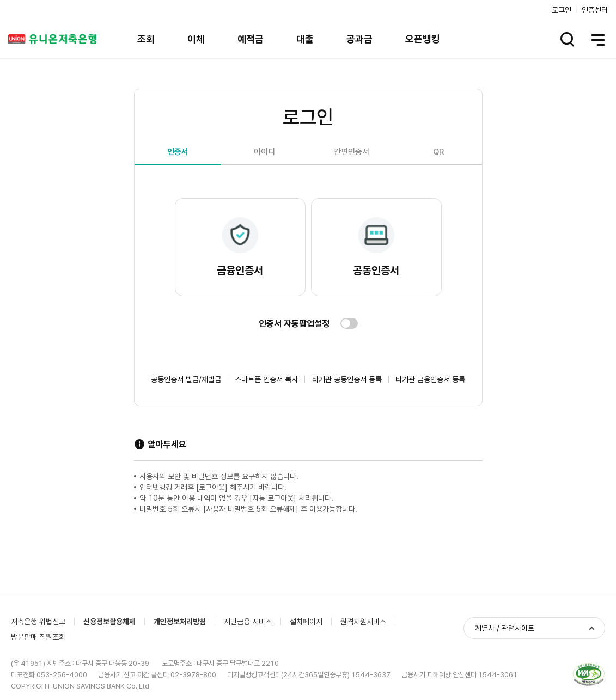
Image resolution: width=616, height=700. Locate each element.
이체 (196, 39)
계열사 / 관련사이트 (505, 628)
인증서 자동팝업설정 (294, 324)
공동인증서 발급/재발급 (186, 379)
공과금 (359, 39)
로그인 (562, 10)
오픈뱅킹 (423, 39)
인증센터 (595, 10)
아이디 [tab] (264, 152)
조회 (146, 39)
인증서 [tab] (178, 152)
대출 (305, 39)
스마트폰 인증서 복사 (266, 379)
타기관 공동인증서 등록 (347, 379)
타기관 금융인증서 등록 (430, 379)
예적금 (251, 39)
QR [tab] (438, 152)
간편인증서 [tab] (352, 152)
